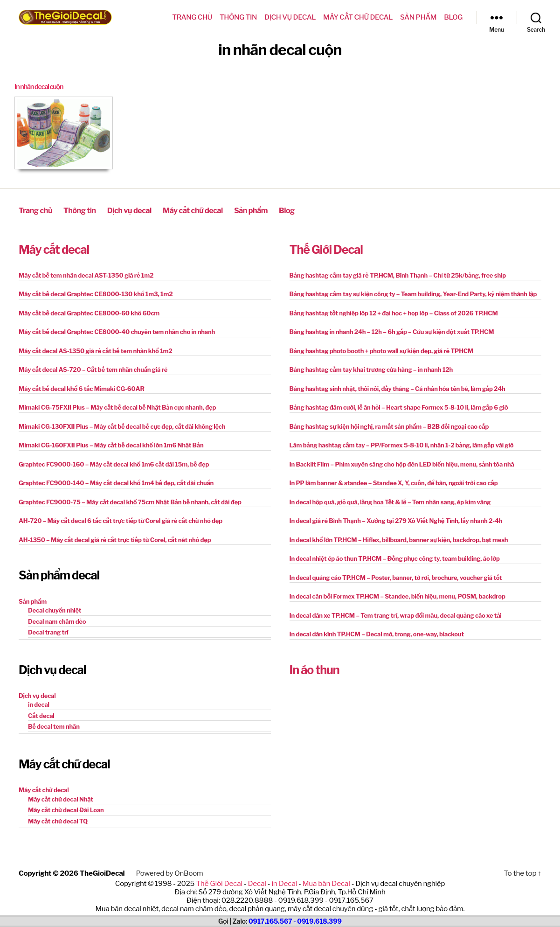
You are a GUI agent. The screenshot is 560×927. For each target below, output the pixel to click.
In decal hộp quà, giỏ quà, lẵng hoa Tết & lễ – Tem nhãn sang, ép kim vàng (390, 502)
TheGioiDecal (102, 873)
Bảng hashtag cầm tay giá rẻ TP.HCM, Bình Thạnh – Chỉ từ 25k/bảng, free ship (398, 275)
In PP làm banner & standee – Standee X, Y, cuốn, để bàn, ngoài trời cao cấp (394, 482)
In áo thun (315, 669)
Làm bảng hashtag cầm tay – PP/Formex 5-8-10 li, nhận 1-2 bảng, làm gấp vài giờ (402, 445)
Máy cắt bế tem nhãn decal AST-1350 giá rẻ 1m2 (86, 275)
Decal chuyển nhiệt (55, 610)
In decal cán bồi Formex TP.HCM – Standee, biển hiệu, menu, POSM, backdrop (398, 596)
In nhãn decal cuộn (40, 87)
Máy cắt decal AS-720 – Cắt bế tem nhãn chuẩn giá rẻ (93, 369)
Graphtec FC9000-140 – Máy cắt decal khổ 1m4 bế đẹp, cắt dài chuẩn (116, 482)
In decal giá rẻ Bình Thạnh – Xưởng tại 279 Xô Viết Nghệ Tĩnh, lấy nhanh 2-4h (396, 520)
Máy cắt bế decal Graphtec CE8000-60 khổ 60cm (89, 313)
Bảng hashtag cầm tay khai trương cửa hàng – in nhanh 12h (371, 369)
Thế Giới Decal (326, 249)
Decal (258, 882)
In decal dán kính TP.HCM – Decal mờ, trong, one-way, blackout (377, 634)
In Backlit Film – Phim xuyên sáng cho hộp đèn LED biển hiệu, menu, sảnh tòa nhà (402, 464)
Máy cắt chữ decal (358, 17)
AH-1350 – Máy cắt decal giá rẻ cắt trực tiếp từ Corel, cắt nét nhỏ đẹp (115, 539)
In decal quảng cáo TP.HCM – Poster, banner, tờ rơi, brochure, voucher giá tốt (396, 577)
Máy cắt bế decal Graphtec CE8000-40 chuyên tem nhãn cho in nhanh (117, 331)
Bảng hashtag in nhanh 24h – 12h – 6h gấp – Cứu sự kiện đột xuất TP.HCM (392, 331)
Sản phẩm (418, 17)
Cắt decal (41, 715)
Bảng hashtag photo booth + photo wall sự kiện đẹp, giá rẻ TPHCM (382, 350)
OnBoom (188, 873)
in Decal (284, 882)
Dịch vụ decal (290, 17)
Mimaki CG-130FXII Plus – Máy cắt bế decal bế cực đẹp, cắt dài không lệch (122, 426)
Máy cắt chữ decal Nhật (61, 798)
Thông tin (238, 17)
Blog (453, 17)
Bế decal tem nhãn (54, 726)
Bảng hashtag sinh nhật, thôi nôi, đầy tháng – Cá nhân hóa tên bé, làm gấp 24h (398, 388)
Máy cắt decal (54, 249)
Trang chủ (192, 17)
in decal (39, 704)
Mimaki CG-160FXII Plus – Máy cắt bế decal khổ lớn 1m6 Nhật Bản (111, 445)
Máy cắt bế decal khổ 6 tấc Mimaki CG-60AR (82, 388)
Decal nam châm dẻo (57, 620)
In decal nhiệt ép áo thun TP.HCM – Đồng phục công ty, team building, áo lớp (395, 558)
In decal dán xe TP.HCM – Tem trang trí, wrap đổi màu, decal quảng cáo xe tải (396, 615)
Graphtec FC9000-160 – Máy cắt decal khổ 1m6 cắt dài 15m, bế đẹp (114, 464)
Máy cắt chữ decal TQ (58, 820)
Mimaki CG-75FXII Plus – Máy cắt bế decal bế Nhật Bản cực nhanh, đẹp (117, 407)
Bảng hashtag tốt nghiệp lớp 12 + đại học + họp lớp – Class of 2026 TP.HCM (394, 313)
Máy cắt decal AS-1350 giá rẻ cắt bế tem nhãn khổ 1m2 (96, 350)
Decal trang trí (48, 632)
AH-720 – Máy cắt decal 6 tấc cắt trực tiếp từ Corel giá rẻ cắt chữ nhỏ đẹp (121, 520)
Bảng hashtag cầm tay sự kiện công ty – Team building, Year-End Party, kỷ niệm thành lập (413, 293)
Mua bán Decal (325, 882)
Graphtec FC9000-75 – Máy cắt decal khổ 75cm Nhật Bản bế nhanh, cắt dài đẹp (130, 502)
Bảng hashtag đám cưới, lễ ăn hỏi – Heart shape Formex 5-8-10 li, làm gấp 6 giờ (399, 407)
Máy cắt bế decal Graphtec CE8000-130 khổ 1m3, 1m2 (96, 293)
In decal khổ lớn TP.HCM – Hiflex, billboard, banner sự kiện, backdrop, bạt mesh (399, 539)
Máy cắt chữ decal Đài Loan (66, 809)
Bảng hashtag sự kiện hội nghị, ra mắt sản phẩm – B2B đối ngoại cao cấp (389, 426)
